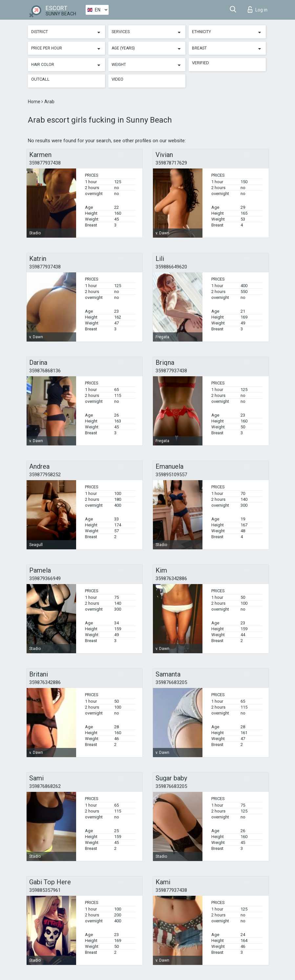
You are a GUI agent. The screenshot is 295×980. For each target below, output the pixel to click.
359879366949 (45, 578)
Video (117, 79)
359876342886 (171, 578)
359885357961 (45, 890)
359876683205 (171, 682)
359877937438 (45, 163)
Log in (258, 10)
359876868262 (45, 786)
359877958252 (45, 475)
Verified (200, 63)
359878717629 (171, 163)
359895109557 (171, 475)
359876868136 (45, 371)
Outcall (40, 79)
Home (35, 102)
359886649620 (171, 267)
